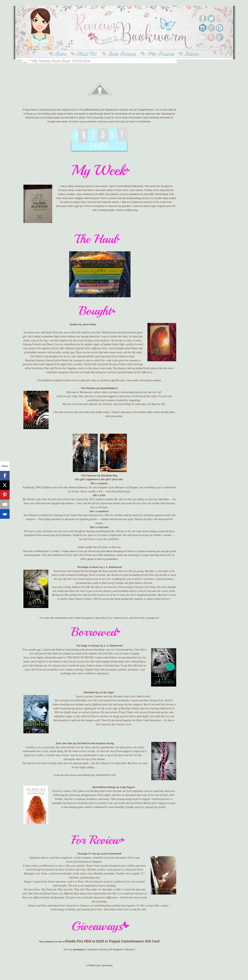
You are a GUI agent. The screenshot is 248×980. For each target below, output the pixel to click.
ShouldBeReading (89, 110)
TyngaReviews (145, 110)
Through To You (87, 854)
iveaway (79, 949)
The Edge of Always (88, 646)
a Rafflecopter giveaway (99, 965)
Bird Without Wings (104, 787)
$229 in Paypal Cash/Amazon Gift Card (128, 941)
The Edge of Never (88, 567)
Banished (90, 692)
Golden (74, 324)
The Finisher (88, 388)
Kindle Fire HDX (78, 941)
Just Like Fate (64, 743)
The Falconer (89, 476)
